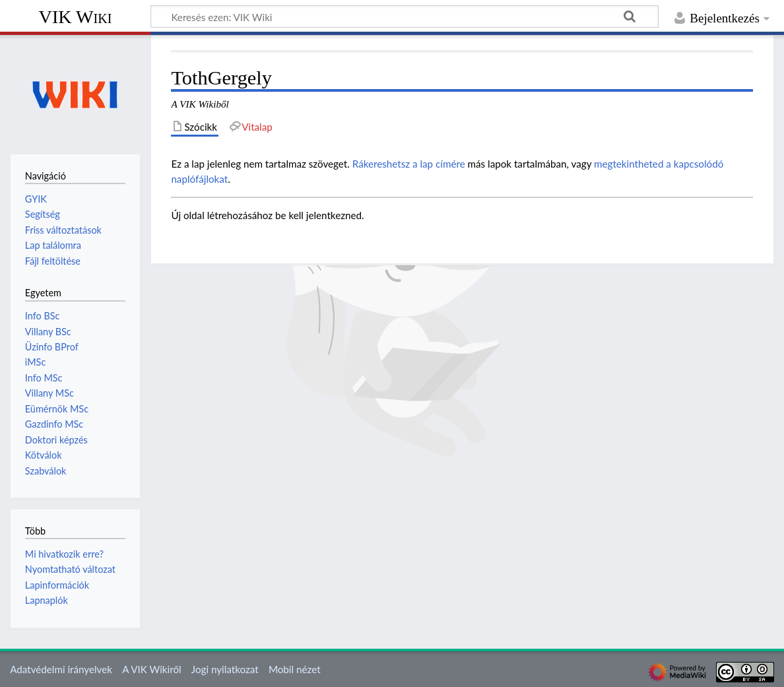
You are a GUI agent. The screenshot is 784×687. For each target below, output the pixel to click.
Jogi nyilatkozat (225, 669)
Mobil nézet (295, 669)
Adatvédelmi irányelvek (61, 669)
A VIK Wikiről (151, 669)
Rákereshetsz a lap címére (409, 164)
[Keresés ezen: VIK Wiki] (405, 16)
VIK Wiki (76, 17)
